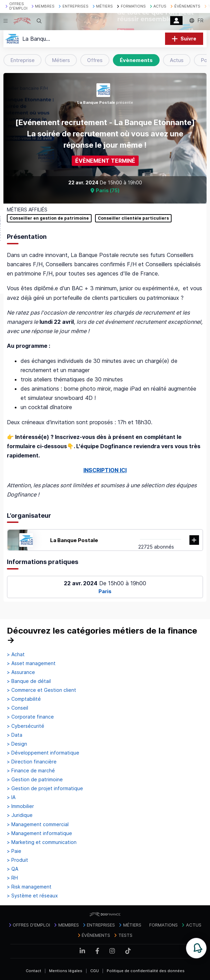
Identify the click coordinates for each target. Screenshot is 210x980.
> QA (13, 869)
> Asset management (31, 663)
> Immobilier (20, 806)
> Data (15, 735)
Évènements (136, 60)
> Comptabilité (24, 699)
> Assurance (21, 672)
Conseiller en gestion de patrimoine (49, 218)
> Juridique (20, 815)
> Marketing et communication (42, 842)
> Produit (17, 860)
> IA (11, 797)
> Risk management (29, 887)
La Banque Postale (74, 540)
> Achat (16, 654)
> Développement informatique (43, 753)
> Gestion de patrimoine (35, 780)
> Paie (14, 851)
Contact (33, 971)
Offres (95, 60)
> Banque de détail (29, 681)
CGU (95, 971)
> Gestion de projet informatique (45, 788)
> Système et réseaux (32, 896)
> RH (12, 878)
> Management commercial (38, 824)
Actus (177, 60)
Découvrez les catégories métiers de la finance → (102, 635)
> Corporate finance (30, 717)
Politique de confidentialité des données (146, 971)
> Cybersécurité (26, 726)
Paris (105, 591)
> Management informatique (39, 833)
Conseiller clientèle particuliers (133, 218)
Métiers (61, 60)
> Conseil (17, 708)
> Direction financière (32, 762)
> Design (17, 744)
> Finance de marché (31, 771)
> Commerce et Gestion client (42, 690)
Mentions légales (66, 971)
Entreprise (22, 60)
